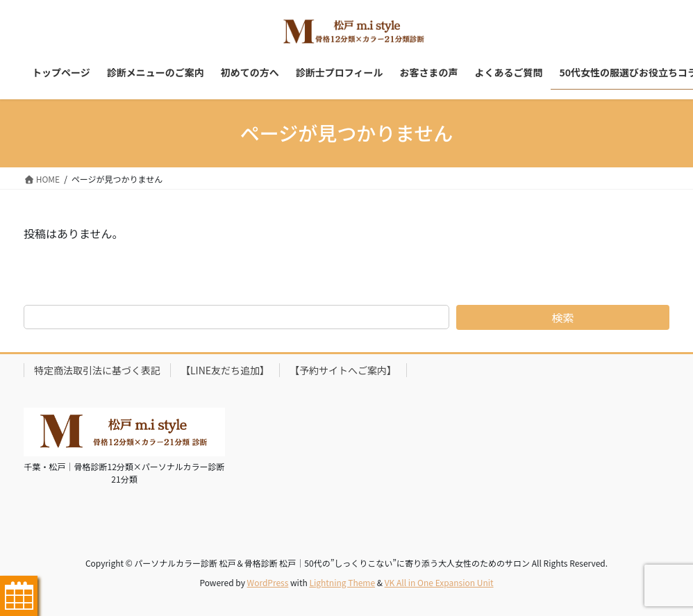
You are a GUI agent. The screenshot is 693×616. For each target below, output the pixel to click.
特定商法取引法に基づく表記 (97, 370)
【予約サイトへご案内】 (343, 370)
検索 (563, 317)
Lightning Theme (342, 582)
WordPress (268, 582)
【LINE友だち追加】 (225, 370)
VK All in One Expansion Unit (439, 582)
